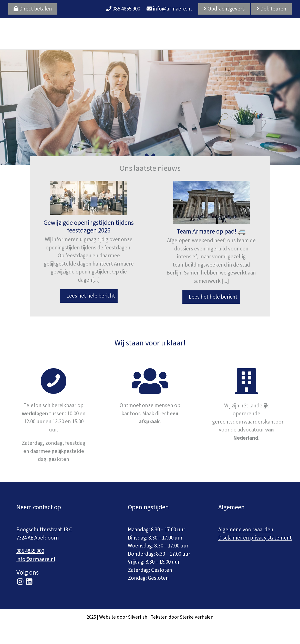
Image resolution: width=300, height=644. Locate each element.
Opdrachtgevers (224, 9)
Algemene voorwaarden (246, 530)
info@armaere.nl (169, 9)
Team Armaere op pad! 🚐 (211, 231)
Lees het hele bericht (89, 296)
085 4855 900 (123, 9)
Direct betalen (33, 9)
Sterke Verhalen (197, 617)
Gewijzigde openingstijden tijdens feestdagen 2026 (89, 227)
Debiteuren (271, 9)
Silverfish (138, 617)
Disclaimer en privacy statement (255, 538)
